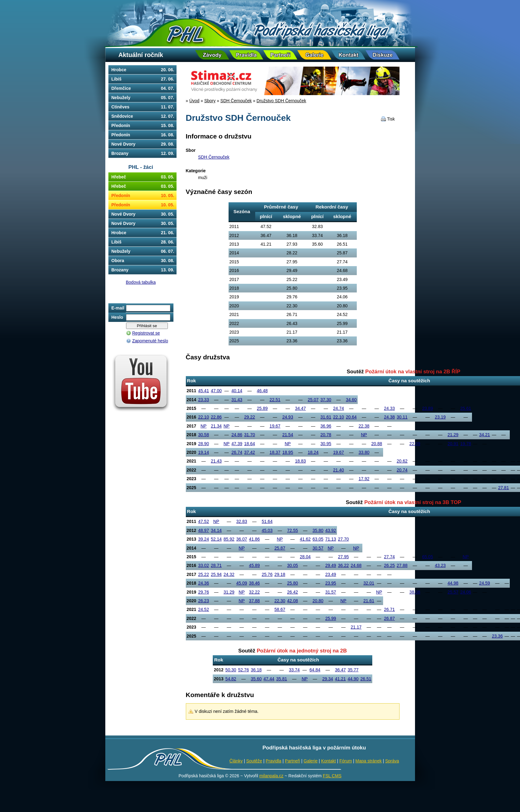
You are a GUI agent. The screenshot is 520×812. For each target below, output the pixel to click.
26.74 (237, 452)
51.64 (267, 521)
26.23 (204, 601)
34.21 (485, 435)
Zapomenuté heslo (150, 341)
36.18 (256, 670)
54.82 (231, 679)
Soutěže (254, 761)
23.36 (497, 636)
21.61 (369, 601)
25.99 (331, 618)
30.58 (204, 435)
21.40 (339, 470)
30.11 (402, 417)
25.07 (313, 400)
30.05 (293, 565)
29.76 (204, 592)
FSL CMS (332, 776)
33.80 (364, 452)
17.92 (364, 479)
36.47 (340, 670)
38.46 (254, 583)
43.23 (440, 565)
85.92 (229, 539)
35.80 (318, 530)
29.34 (328, 679)
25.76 (267, 574)
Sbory (210, 101)
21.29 (453, 435)
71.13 (331, 539)
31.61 (326, 417)
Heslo (117, 317)
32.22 (254, 592)
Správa (392, 761)
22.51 (275, 400)
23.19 (440, 417)
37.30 (326, 400)
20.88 (377, 444)
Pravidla (274, 761)
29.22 (249, 417)
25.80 (293, 583)
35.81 (282, 679)
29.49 (331, 565)
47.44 (269, 679)
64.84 (315, 670)
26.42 (293, 592)
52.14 (216, 539)
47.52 (204, 521)
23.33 (204, 400)
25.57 (453, 592)
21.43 (216, 461)
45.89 (254, 565)
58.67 (280, 609)
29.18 (280, 574)
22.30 (280, 601)
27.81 (503, 488)
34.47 (300, 408)
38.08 (415, 592)
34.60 (351, 400)
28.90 (204, 444)
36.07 (242, 539)
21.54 (288, 435)
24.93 (288, 417)
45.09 (242, 583)
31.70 (249, 435)
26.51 (366, 679)
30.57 (318, 548)
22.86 (216, 417)
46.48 (262, 391)
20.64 (351, 417)
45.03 (267, 530)
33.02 (204, 565)
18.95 (288, 452)
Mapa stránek (369, 761)
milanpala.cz (271, 776)
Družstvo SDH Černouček (281, 101)
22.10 (204, 417)
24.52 (204, 609)
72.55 (293, 530)
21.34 (216, 426)
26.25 (389, 565)
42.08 (293, 601)
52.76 (244, 670)
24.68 (356, 565)
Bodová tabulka (141, 282)
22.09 (415, 444)
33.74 (294, 670)
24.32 (229, 574)
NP (203, 426)
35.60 (256, 679)
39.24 (204, 539)
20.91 (453, 444)
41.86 (254, 539)
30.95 (326, 444)
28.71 (216, 565)
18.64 (249, 444)
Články (236, 761)
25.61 (466, 408)
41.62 (305, 539)
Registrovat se (146, 333)
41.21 (340, 679)
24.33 (389, 408)
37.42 (249, 452)
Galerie (310, 761)
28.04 (305, 557)
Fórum (346, 761)
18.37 (275, 452)
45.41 (204, 391)
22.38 (364, 426)
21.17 (356, 627)
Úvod (194, 101)
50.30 (231, 670)
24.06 (466, 592)
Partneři (293, 761)
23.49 (331, 574)
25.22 (204, 574)
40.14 (237, 391)
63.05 (318, 539)
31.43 (237, 400)
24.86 (237, 435)
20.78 (326, 435)
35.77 (353, 670)
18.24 (313, 452)
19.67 (275, 426)
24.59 (485, 583)
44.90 (353, 679)
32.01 (369, 583)
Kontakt (328, 761)
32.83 (242, 521)
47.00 (216, 391)
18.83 (300, 461)
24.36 (204, 583)
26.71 (389, 609)
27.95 (343, 557)
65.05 (428, 557)
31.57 (331, 592)
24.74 (339, 408)
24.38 (389, 417)
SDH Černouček (236, 101)
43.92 (331, 530)
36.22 (343, 565)
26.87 (389, 618)
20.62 (402, 461)
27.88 (402, 565)
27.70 (343, 539)
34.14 (216, 530)
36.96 (326, 426)
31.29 (229, 592)
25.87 (280, 548)
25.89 (262, 408)
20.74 (402, 470)
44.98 (453, 583)
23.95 (331, 583)
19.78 (466, 444)
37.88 (254, 601)
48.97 (204, 530)
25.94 (216, 574)
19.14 (204, 452)
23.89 (428, 408)
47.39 (237, 444)
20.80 (318, 601)
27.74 (389, 557)
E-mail (118, 308)
